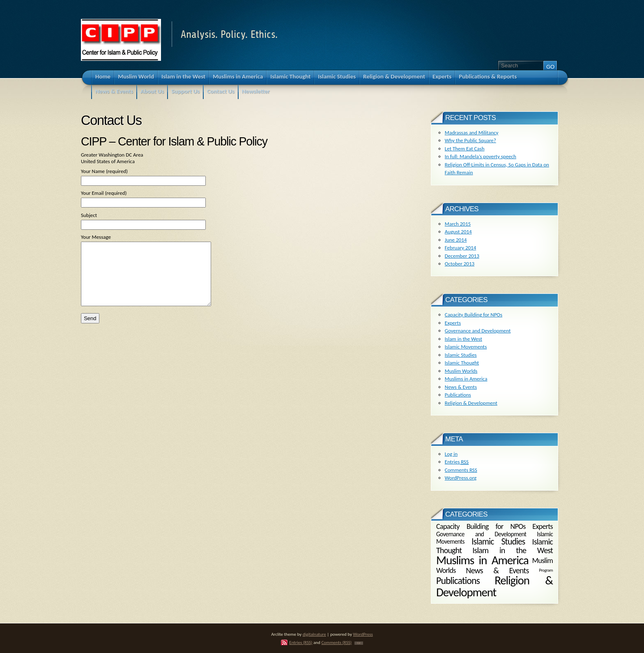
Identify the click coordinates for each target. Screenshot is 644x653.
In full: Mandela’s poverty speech (481, 156)
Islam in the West (463, 339)
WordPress (363, 634)
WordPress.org (461, 478)
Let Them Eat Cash (465, 149)
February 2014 (460, 248)
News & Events (461, 387)
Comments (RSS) (336, 642)
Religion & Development (471, 403)
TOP (359, 643)
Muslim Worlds (461, 371)
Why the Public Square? (470, 140)
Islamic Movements (466, 347)
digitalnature (314, 634)
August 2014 (458, 232)
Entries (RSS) (301, 642)
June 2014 (456, 240)
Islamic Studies (461, 355)
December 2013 (462, 256)
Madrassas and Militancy (472, 133)
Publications (458, 395)
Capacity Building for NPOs (474, 315)
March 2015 (458, 224)
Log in (451, 454)
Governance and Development (478, 331)
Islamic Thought (462, 363)
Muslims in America (466, 379)
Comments (461, 470)
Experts (453, 323)
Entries (457, 462)
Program (546, 570)
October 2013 (460, 264)
